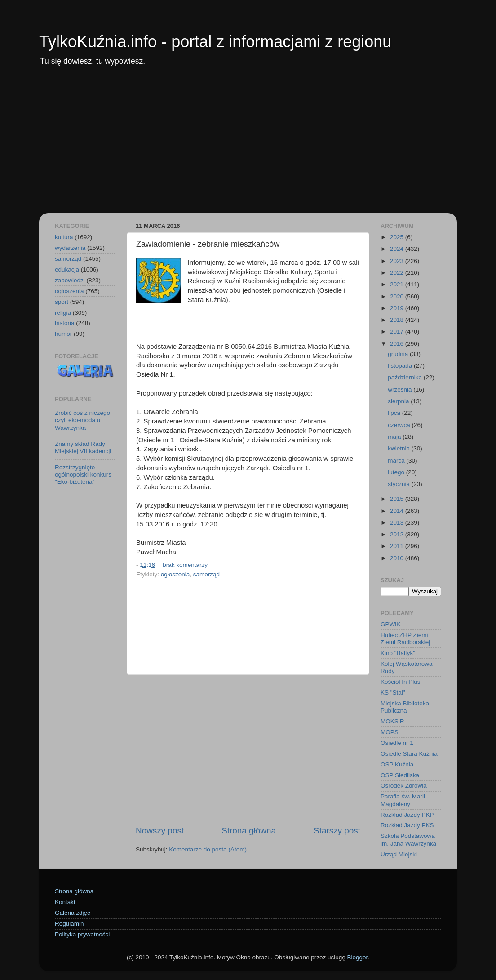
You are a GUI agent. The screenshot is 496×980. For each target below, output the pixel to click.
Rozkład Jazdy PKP (407, 815)
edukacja (67, 269)
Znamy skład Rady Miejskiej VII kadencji (83, 448)
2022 (398, 273)
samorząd (206, 574)
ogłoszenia (175, 574)
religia (63, 313)
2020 (398, 296)
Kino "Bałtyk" (398, 653)
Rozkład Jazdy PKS (407, 825)
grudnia (399, 354)
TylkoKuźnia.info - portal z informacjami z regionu (215, 42)
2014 (398, 511)
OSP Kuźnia (397, 764)
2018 (398, 320)
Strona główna (249, 831)
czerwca (400, 425)
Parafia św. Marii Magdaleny (403, 800)
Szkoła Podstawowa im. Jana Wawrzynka (408, 840)
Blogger (357, 957)
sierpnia (399, 401)
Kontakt (65, 902)
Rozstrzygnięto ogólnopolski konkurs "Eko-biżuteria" (83, 474)
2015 (398, 499)
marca (397, 461)
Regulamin (69, 924)
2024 (398, 249)
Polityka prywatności (82, 934)
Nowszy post (160, 831)
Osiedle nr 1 (397, 743)
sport (62, 302)
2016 (398, 344)
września (401, 390)
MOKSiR (392, 721)
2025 (398, 237)
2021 (398, 284)
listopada (401, 366)
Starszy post (337, 831)
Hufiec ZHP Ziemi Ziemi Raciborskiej (405, 639)
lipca (395, 413)
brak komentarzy (185, 565)
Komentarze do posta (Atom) (208, 849)
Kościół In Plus (401, 682)
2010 (398, 558)
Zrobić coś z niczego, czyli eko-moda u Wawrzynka (83, 420)
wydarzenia (70, 248)
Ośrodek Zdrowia (404, 786)
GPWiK (390, 624)
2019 (398, 308)
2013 (398, 523)
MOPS (390, 732)
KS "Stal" (393, 693)
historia (65, 323)
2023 (398, 261)
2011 (398, 546)
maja (395, 437)
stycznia (400, 484)
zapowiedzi (70, 280)
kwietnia (400, 448)
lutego (397, 472)
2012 (398, 534)
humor (63, 334)
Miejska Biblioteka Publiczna (405, 707)
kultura (64, 237)
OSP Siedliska (400, 775)
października (406, 377)
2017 (398, 332)
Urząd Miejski (399, 854)
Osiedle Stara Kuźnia (409, 754)
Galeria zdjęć (73, 913)
